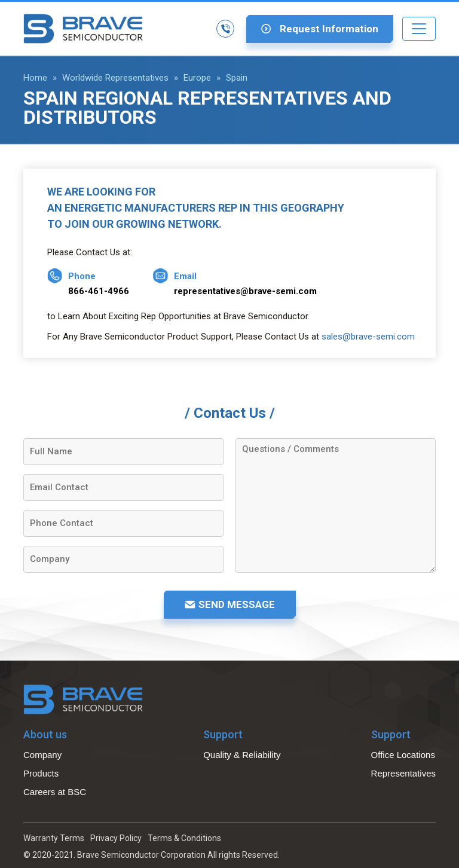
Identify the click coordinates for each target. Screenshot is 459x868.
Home (35, 78)
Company (42, 755)
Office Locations (403, 755)
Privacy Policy (116, 838)
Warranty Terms (54, 838)
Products (41, 773)
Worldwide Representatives (115, 78)
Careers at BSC (55, 792)
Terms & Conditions (184, 838)
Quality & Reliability (242, 755)
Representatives (403, 773)
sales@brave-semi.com (368, 337)
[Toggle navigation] (419, 29)
